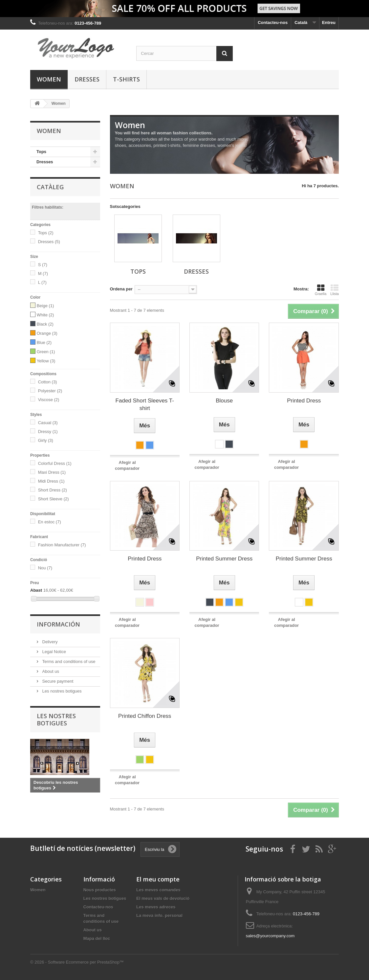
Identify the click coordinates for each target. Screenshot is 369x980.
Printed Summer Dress (224, 559)
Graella (321, 290)
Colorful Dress (55, 463)
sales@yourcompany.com (270, 936)
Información (58, 624)
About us (50, 671)
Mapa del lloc (97, 938)
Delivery (49, 642)
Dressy (48, 432)
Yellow (46, 361)
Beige (45, 306)
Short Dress (53, 490)
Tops (41, 152)
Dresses (87, 79)
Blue (44, 342)
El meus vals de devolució (163, 898)
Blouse (224, 401)
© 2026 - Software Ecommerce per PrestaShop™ (77, 962)
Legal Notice (54, 652)
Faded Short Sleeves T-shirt (145, 404)
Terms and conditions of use (68, 661)
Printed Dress (304, 401)
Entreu (329, 23)
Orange (47, 333)
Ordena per (121, 289)
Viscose (49, 400)
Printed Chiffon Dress (145, 716)
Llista (335, 290)
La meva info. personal (159, 915)
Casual (48, 423)
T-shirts (126, 79)
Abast (36, 590)
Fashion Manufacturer (62, 545)
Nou (45, 568)
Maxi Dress (52, 472)
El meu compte (158, 879)
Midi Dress (51, 481)
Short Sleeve (54, 499)
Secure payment (57, 681)
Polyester (50, 391)
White (45, 315)
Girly (46, 440)
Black (45, 324)
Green (46, 352)
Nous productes (100, 890)
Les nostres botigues (61, 691)
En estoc (50, 522)
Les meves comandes (158, 890)
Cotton (48, 382)
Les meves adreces (156, 907)
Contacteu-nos (273, 23)
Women (49, 79)
